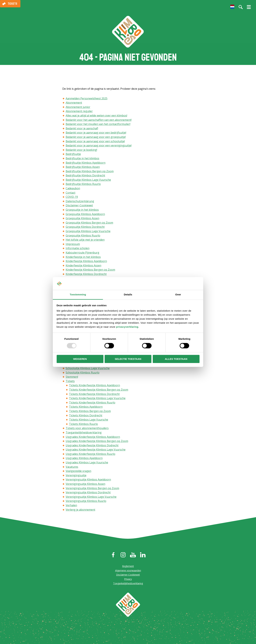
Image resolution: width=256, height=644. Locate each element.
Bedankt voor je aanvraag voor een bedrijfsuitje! (96, 133)
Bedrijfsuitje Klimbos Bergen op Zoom (90, 172)
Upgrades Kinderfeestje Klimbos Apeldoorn (93, 437)
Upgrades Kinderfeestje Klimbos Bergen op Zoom (97, 441)
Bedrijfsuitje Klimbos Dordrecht (85, 176)
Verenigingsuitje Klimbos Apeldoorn (88, 480)
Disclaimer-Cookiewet (79, 206)
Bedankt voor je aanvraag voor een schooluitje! (95, 142)
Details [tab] (128, 294)
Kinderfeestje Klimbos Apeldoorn (86, 261)
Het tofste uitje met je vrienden (85, 240)
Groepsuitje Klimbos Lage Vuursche (88, 231)
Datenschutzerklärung (80, 202)
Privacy (128, 579)
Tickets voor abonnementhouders (87, 428)
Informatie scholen (78, 249)
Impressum (73, 244)
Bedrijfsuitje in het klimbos (82, 159)
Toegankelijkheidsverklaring (84, 433)
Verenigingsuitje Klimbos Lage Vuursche (91, 497)
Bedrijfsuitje (73, 154)
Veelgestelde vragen (78, 471)
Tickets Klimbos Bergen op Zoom (90, 411)
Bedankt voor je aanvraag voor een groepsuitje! (96, 137)
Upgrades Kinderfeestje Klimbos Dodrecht (92, 446)
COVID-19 (72, 197)
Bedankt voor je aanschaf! (82, 129)
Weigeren (80, 359)
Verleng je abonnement (80, 510)
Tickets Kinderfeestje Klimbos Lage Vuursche (97, 398)
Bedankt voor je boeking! (81, 150)
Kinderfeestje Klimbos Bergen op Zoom (90, 270)
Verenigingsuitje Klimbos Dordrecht (88, 493)
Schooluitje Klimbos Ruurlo (83, 373)
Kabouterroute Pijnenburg (82, 253)
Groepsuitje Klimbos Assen (82, 219)
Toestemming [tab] (78, 294)
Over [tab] (178, 294)
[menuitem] (232, 7)
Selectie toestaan (128, 359)
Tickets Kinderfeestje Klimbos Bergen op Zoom (99, 390)
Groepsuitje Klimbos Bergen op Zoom (89, 223)
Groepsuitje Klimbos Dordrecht (85, 227)
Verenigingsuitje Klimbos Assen (85, 484)
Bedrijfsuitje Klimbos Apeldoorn (86, 163)
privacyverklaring (127, 327)
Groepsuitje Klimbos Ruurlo (83, 236)
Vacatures (72, 467)
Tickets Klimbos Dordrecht (86, 416)
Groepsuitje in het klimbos (82, 210)
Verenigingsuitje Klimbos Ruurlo (86, 501)
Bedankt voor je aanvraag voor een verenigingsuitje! (99, 146)
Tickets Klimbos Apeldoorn (86, 407)
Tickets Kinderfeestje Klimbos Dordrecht (94, 394)
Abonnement (74, 103)
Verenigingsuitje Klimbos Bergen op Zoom (92, 489)
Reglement (128, 566)
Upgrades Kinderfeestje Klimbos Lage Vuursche (96, 450)
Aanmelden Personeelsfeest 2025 (87, 99)
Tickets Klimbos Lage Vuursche (89, 420)
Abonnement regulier (79, 111)
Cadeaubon (73, 189)
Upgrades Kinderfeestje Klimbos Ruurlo (90, 454)
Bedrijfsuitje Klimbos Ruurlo (83, 184)
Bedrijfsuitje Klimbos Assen (83, 167)
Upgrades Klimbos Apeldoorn (84, 458)
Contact (71, 193)
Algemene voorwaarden (128, 571)
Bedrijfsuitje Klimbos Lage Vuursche (88, 180)
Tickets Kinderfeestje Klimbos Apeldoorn (94, 386)
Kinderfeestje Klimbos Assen (83, 266)
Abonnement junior (78, 107)
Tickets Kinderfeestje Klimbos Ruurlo (92, 403)
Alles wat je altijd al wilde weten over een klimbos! (96, 116)
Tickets (12, 4)
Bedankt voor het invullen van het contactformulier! (98, 124)
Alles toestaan (176, 359)
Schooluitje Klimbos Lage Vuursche (88, 369)
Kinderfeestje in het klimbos (83, 257)
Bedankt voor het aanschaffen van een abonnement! (99, 120)
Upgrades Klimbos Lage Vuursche (87, 463)
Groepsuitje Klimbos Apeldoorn (85, 214)
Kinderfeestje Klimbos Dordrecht (86, 274)
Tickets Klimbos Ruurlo (83, 424)
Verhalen (71, 506)
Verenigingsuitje (76, 476)
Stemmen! (72, 377)
